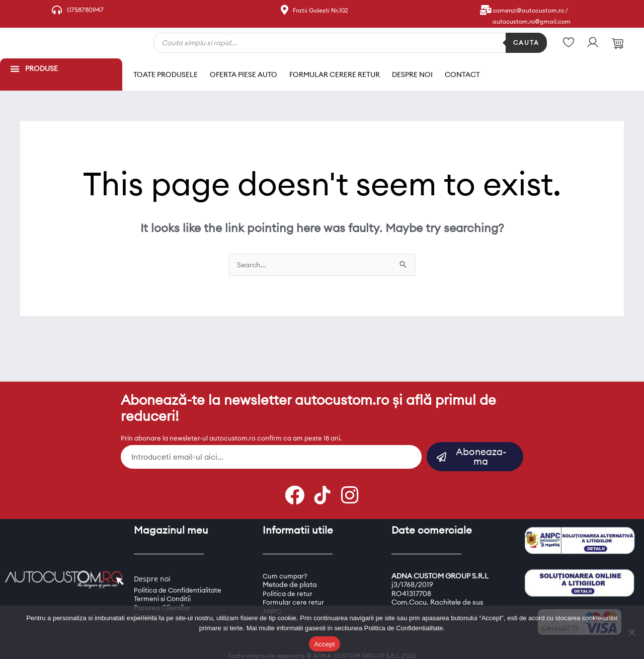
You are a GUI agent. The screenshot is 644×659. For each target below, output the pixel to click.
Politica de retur (288, 580)
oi (168, 565)
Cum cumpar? (286, 563)
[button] (15, 69)
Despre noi (412, 67)
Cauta (526, 43)
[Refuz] (631, 632)
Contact (462, 67)
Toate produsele (166, 67)
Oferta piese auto (244, 67)
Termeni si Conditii (163, 585)
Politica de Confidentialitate (179, 577)
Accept (324, 644)
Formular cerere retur (335, 67)
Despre (146, 565)
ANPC (273, 598)
